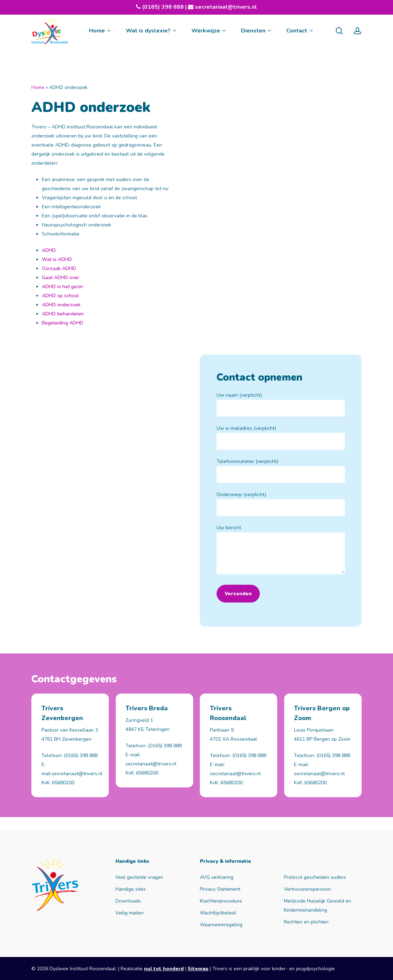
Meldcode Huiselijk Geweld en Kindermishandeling (318, 906)
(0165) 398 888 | (168, 7)
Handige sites (131, 889)
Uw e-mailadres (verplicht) (281, 437)
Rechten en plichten (306, 922)
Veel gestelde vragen (139, 877)
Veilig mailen (130, 913)
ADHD (49, 250)
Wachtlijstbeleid (218, 913)
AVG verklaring (217, 877)
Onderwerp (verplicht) (281, 504)
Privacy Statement (220, 889)
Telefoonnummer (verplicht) (281, 470)
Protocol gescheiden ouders (315, 877)
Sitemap (198, 969)
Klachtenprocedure (221, 901)
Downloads (128, 901)
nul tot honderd (164, 969)
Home (38, 87)
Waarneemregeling (221, 925)
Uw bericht (281, 551)
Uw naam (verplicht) (281, 404)
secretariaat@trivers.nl (225, 7)
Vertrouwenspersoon (307, 889)
